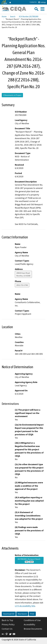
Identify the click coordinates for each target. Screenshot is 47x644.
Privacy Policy (8, 624)
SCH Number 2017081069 (29, 16)
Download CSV (9, 614)
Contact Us (33, 2)
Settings (42, 2)
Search (13, 16)
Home (4, 16)
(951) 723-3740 (22, 285)
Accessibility (29, 624)
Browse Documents (33, 629)
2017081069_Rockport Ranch (29, 560)
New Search (22, 614)
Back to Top (7, 620)
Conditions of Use (32, 620)
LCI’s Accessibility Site (25, 606)
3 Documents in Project (12, 95)
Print (32, 614)
